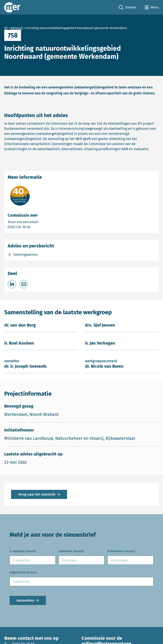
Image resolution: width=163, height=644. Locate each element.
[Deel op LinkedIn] (12, 284)
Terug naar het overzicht (37, 494)
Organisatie (23, 573)
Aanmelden (25, 600)
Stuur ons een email (40, 222)
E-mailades (23, 551)
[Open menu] (152, 7)
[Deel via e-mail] (24, 284)
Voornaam (71, 551)
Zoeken (128, 8)
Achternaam (121, 551)
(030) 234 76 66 (34, 227)
